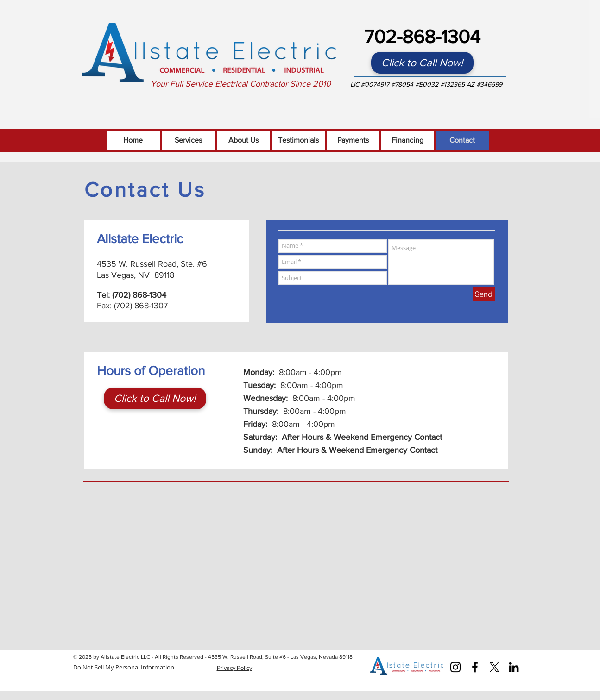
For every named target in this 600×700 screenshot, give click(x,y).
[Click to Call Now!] (422, 63)
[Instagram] (455, 667)
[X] (494, 667)
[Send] (484, 294)
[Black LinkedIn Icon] (514, 667)
